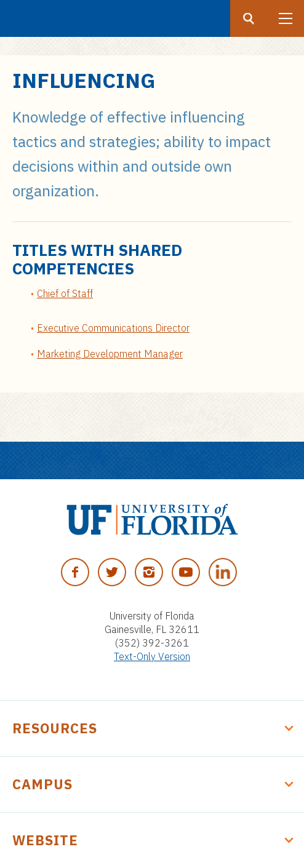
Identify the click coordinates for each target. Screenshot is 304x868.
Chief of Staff (65, 293)
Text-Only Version (152, 656)
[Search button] (249, 18)
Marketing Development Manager (110, 354)
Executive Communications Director (113, 328)
